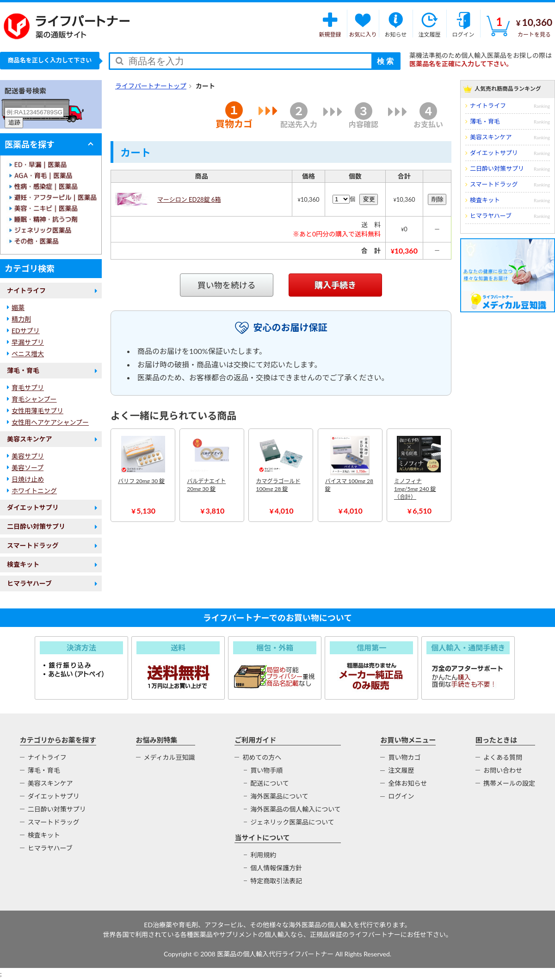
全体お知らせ (407, 783)
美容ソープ (28, 468)
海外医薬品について (279, 796)
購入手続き (335, 285)
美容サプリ (28, 456)
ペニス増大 (28, 354)
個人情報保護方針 (276, 868)
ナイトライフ (26, 290)
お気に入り (363, 24)
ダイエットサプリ (33, 507)
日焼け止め (28, 479)
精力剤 (21, 319)
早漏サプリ (28, 342)
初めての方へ (262, 757)
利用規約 (263, 855)
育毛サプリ (28, 388)
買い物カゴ (404, 757)
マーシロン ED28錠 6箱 (189, 199)
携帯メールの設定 (509, 783)
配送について (270, 783)
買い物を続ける (227, 285)
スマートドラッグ (33, 545)
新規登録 (330, 24)
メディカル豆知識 (170, 757)
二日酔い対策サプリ (36, 526)
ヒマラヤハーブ (29, 583)
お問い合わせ (503, 770)
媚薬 (18, 307)
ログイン (401, 796)
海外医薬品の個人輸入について (296, 809)
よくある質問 (503, 757)
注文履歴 (401, 770)
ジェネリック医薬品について (292, 822)
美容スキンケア (30, 439)
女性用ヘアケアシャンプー (50, 422)
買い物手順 (266, 770)
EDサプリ (26, 331)
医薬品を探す (30, 144)
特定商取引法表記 (276, 881)
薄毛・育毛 (23, 370)
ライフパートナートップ (151, 86)
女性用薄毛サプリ (37, 411)
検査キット (23, 564)
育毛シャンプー (34, 399)
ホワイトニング (34, 491)
